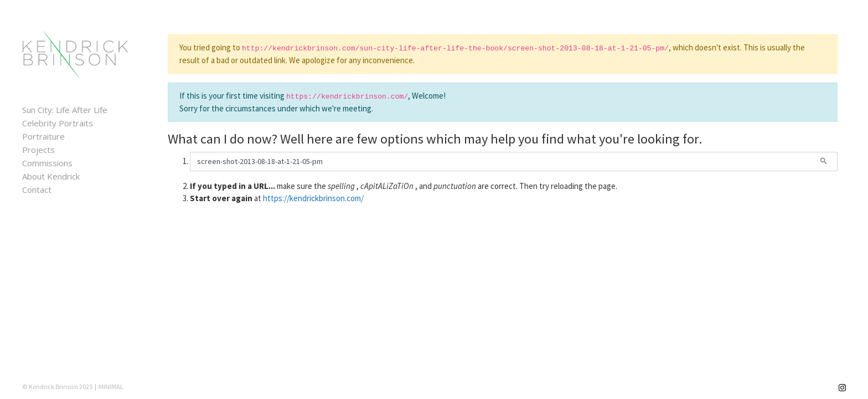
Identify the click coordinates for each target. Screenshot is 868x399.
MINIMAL (111, 387)
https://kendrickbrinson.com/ (313, 198)
